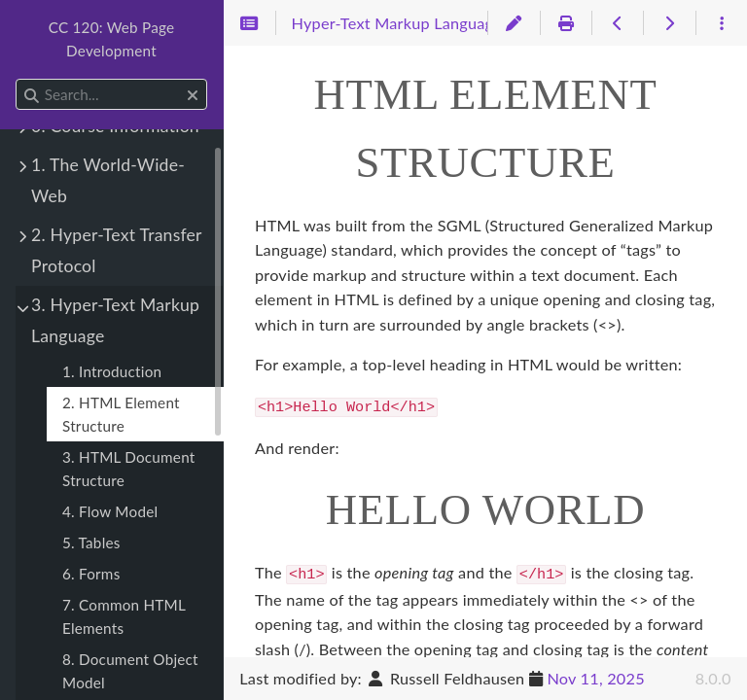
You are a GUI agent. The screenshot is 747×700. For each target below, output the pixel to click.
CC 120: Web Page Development (112, 39)
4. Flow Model (110, 511)
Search (17, 79)
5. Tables (91, 542)
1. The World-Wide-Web (108, 180)
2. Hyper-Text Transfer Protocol (116, 250)
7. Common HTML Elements (124, 616)
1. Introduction (112, 371)
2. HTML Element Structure (121, 414)
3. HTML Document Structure (128, 469)
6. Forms (91, 574)
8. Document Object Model (130, 671)
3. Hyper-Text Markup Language (115, 320)
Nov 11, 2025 (595, 678)
